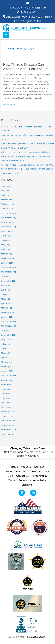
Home (15, 467)
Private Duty (36, 637)
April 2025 (6, 249)
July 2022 (5, 393)
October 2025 (7, 222)
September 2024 (9, 281)
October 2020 (7, 425)
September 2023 (9, 335)
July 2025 (5, 236)
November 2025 (8, 218)
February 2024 (8, 312)
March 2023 (6, 362)
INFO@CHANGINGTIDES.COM (29, 8)
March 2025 (6, 254)
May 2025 (5, 245)
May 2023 (5, 353)
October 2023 (7, 330)
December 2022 (8, 375)
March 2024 (6, 308)
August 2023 (7, 339)
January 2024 (7, 317)
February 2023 (8, 366)
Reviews (36, 471)
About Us (26, 467)
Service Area (13, 471)
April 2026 (6, 195)
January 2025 (7, 263)
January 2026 (7, 209)
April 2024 (6, 303)
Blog (11, 476)
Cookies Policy (38, 480)
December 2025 (8, 213)
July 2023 (5, 344)
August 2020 (7, 434)
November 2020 (8, 421)
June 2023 (6, 348)
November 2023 (8, 326)
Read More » (9, 104)
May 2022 (5, 403)
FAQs (26, 471)
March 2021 (6, 407)
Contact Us (22, 476)
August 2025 (7, 231)
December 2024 (8, 267)
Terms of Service (18, 480)
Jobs (47, 471)
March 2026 (6, 200)
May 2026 (5, 191)
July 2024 (5, 290)
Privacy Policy (39, 476)
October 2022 (7, 380)
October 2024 (7, 276)
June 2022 (6, 398)
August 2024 (7, 285)
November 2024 (8, 272)
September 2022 (9, 385)
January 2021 (7, 416)
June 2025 (6, 240)
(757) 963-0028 (29, 12)
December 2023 (8, 321)
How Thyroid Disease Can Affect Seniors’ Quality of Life (26, 67)
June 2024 (6, 294)
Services (39, 467)
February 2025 (8, 258)
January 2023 (7, 371)
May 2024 (5, 299)
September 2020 (9, 430)
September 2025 (9, 227)
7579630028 (32, 456)
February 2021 (7, 412)
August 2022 (7, 389)
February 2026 (8, 204)
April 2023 (6, 357)
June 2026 (6, 186)
